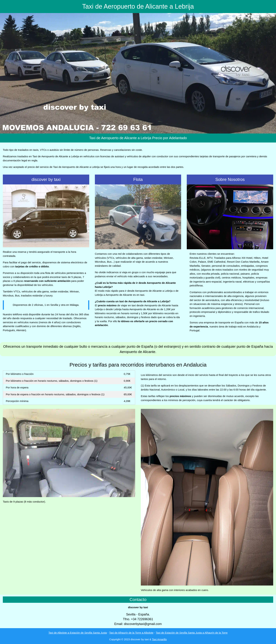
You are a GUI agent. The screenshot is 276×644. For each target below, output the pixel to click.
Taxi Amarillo (159, 639)
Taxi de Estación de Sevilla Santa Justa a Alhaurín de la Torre (192, 633)
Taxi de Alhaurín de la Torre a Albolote (131, 633)
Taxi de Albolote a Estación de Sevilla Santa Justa (78, 633)
